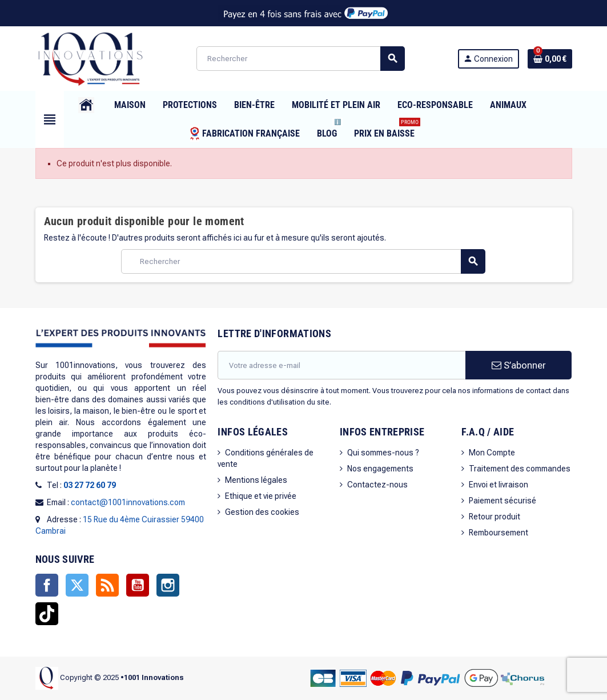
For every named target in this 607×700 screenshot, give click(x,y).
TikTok (47, 614)
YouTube (138, 585)
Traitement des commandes (520, 469)
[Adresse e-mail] (341, 365)
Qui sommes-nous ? (383, 453)
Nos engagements (380, 469)
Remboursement (499, 533)
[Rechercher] (300, 59)
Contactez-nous (377, 485)
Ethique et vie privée (261, 496)
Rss (107, 585)
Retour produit (495, 517)
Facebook (47, 585)
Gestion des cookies (262, 512)
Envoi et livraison (499, 485)
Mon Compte (492, 453)
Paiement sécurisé (503, 501)
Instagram (168, 585)
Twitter (77, 585)
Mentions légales (256, 480)
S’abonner (519, 365)
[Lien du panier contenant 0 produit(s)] (550, 59)
